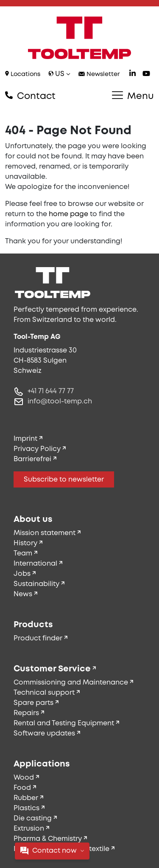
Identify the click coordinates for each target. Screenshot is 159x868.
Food (22, 788)
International (35, 564)
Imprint (25, 439)
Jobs (22, 574)
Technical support (44, 693)
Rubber (26, 798)
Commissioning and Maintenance (71, 683)
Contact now (52, 851)
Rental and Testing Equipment (64, 723)
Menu (133, 96)
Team (23, 554)
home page (68, 214)
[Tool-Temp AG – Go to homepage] (79, 38)
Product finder (38, 638)
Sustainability (36, 584)
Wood (24, 778)
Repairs (26, 713)
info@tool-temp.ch (60, 402)
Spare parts (33, 703)
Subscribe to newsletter (64, 480)
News (23, 594)
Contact (30, 96)
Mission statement (45, 533)
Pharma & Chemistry (48, 839)
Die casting (33, 819)
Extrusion (29, 829)
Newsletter (99, 75)
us (59, 74)
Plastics (26, 808)
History (25, 543)
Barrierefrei (32, 459)
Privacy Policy (37, 449)
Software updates (44, 734)
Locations (23, 74)
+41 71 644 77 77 (51, 391)
